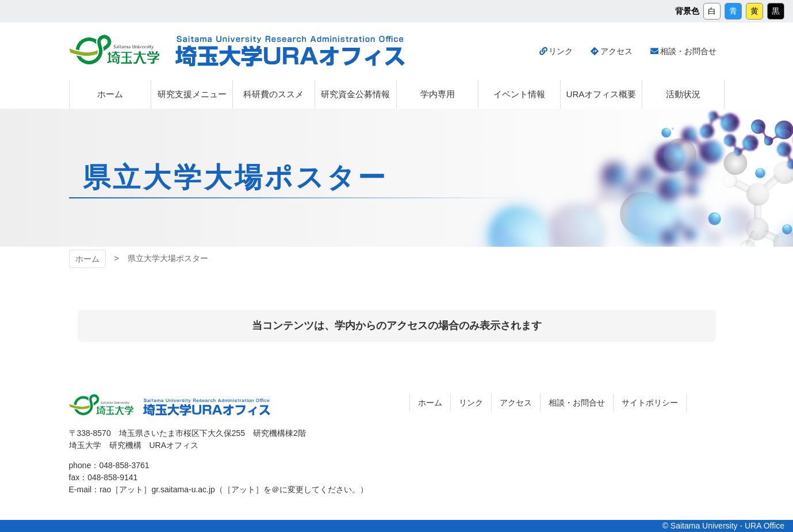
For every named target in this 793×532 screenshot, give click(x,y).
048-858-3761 (124, 465)
